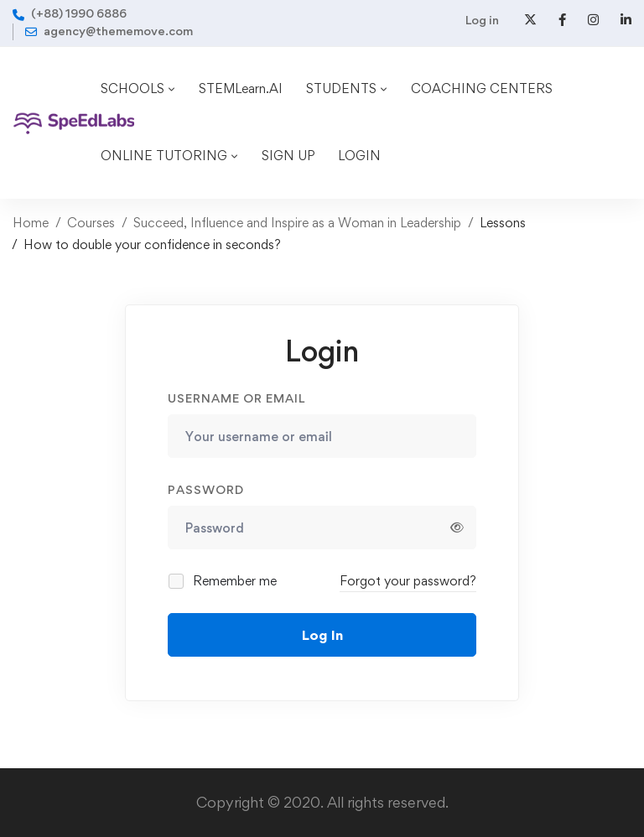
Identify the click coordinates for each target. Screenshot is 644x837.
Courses (91, 223)
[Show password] (457, 528)
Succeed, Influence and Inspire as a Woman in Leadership (297, 223)
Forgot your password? (408, 581)
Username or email (236, 398)
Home (31, 223)
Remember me (223, 581)
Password (206, 489)
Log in (482, 20)
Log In (322, 635)
